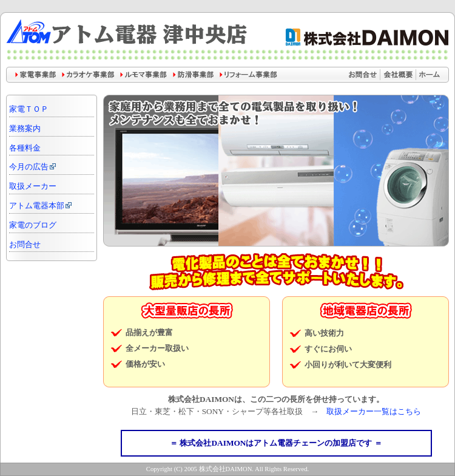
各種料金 (25, 148)
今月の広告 (33, 167)
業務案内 (25, 129)
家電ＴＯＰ (29, 109)
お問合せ (25, 245)
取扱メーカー (33, 186)
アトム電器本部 (41, 206)
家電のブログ (33, 225)
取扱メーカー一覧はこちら (374, 411)
